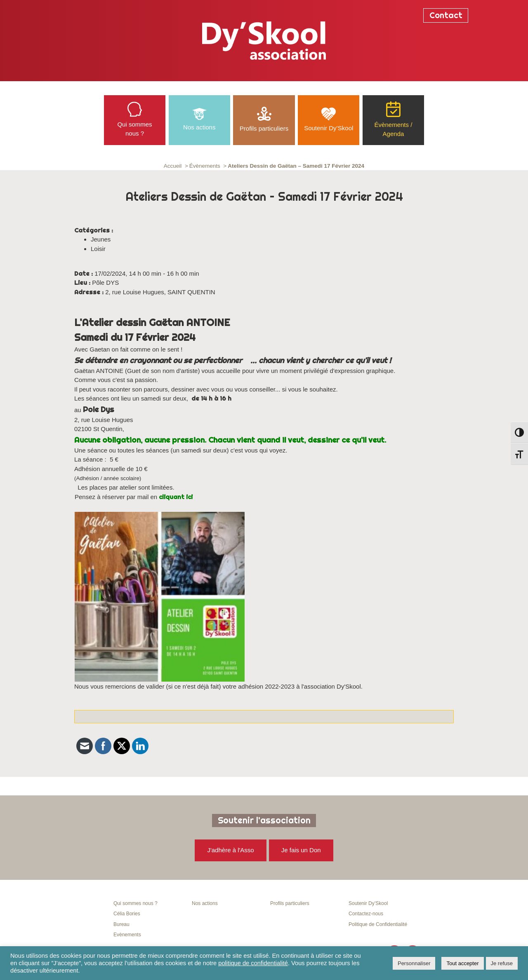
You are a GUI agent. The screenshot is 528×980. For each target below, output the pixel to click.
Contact (446, 15)
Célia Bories (127, 914)
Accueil (173, 166)
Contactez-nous (366, 914)
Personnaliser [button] (414, 963)
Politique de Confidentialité (378, 924)
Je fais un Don (301, 850)
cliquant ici (176, 497)
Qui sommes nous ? (136, 903)
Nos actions (205, 903)
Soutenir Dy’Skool (368, 903)
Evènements (127, 935)
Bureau (121, 924)
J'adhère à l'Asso (230, 850)
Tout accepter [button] (462, 963)
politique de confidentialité (253, 963)
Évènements (205, 166)
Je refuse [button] (502, 963)
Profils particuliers (290, 903)
